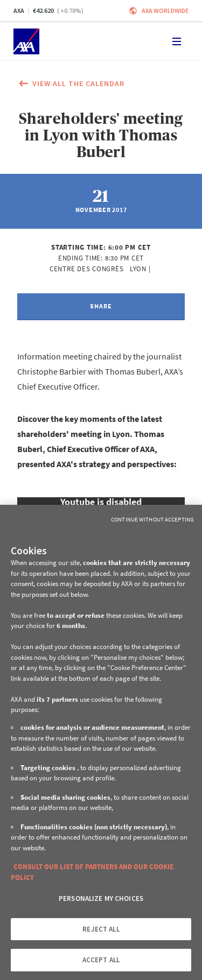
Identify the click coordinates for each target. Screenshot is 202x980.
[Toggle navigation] (177, 41)
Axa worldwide (165, 10)
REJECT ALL (101, 929)
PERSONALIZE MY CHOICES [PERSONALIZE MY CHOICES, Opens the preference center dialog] (101, 898)
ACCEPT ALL (101, 960)
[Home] (26, 41)
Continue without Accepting (152, 519)
